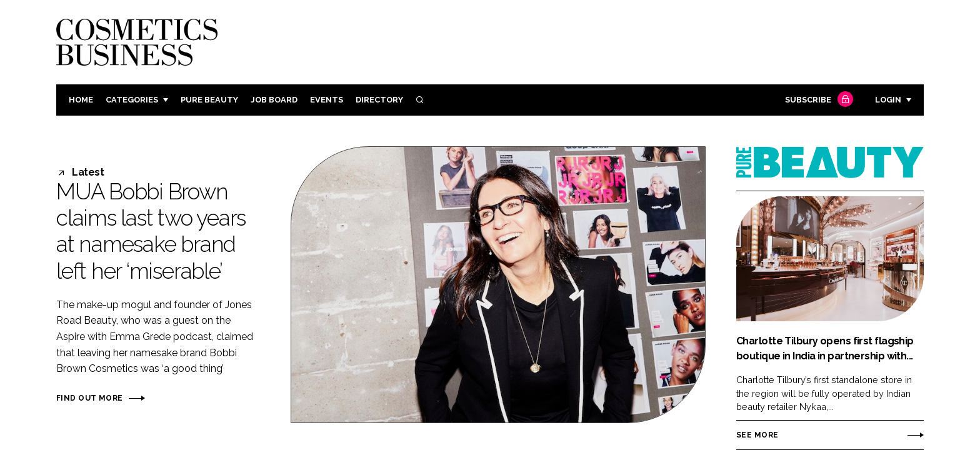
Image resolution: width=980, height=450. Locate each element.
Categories (132, 100)
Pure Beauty (209, 100)
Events (327, 100)
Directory (379, 100)
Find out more (89, 398)
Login (888, 100)
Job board (274, 100)
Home (81, 100)
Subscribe (817, 100)
